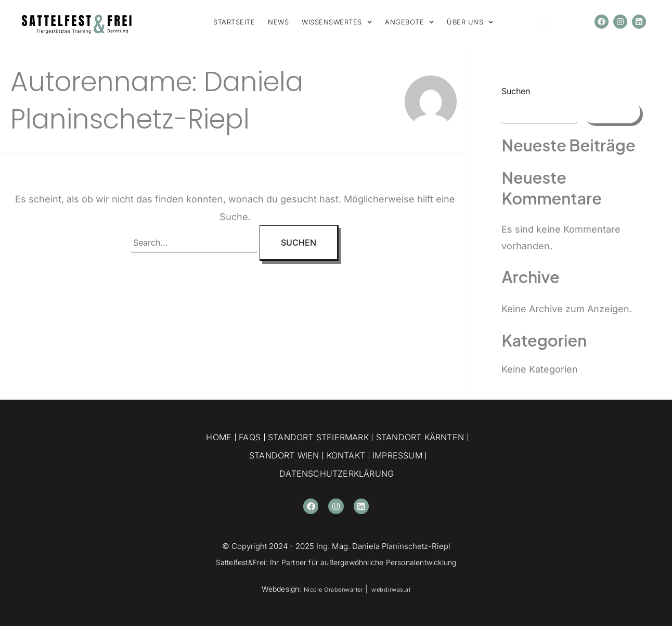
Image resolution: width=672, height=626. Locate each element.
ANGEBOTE (409, 22)
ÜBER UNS (470, 22)
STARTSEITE (234, 22)
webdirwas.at (396, 589)
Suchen (516, 91)
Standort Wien (284, 455)
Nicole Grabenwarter (330, 589)
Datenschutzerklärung (337, 474)
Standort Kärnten (420, 437)
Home (219, 437)
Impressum (397, 455)
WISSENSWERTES (337, 22)
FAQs (250, 437)
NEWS (278, 22)
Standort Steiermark (318, 437)
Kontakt (346, 455)
